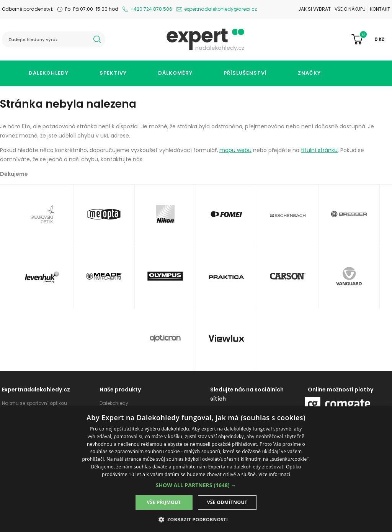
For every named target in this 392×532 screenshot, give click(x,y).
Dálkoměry (175, 73)
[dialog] (196, 469)
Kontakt (380, 9)
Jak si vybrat (314, 9)
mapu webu (235, 150)
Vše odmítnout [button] (227, 502)
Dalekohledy (49, 73)
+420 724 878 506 (151, 9)
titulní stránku (319, 150)
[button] (196, 485)
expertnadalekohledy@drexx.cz (220, 9)
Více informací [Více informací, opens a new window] (274, 474)
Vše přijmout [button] (164, 502)
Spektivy (113, 73)
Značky (309, 73)
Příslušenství (245, 73)
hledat (97, 39)
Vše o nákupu (350, 9)
